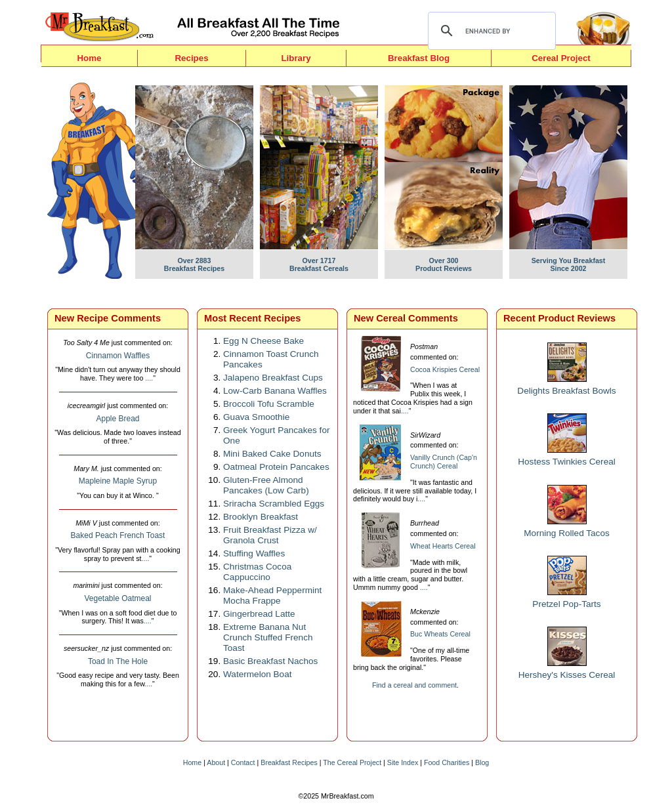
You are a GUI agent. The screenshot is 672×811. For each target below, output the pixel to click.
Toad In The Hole (118, 661)
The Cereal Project (352, 762)
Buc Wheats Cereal (440, 634)
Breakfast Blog (419, 58)
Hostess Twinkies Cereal (567, 462)
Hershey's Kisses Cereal (567, 675)
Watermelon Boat (258, 674)
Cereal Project (561, 58)
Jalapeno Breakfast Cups (273, 378)
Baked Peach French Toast (118, 535)
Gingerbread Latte (259, 614)
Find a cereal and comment (414, 685)
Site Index (403, 762)
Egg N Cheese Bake (263, 341)
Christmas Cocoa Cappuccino (257, 572)
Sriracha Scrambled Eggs (274, 504)
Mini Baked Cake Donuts (272, 454)
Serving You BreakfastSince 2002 (568, 261)
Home (89, 58)
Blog (482, 762)
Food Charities (447, 762)
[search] (490, 31)
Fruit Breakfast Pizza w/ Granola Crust (270, 535)
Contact (243, 762)
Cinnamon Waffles (118, 356)
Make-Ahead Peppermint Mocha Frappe (272, 595)
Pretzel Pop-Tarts (566, 604)
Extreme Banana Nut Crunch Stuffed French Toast (268, 637)
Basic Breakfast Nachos (270, 661)
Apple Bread (117, 419)
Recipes (191, 58)
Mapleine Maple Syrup (118, 481)
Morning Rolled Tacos (566, 533)
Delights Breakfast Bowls (566, 391)
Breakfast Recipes (289, 762)
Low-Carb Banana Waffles (275, 391)
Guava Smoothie (256, 417)
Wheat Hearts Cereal (443, 546)
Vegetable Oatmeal (117, 598)
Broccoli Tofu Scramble (269, 404)
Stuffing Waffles (254, 553)
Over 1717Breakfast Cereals (319, 261)
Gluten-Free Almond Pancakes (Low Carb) (266, 485)
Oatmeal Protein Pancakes (276, 467)
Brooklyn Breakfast (261, 517)
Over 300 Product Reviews (444, 261)
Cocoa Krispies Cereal (445, 369)
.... (149, 378)
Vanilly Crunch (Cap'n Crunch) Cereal (444, 462)
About (216, 762)
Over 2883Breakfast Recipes (194, 261)
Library (296, 58)
